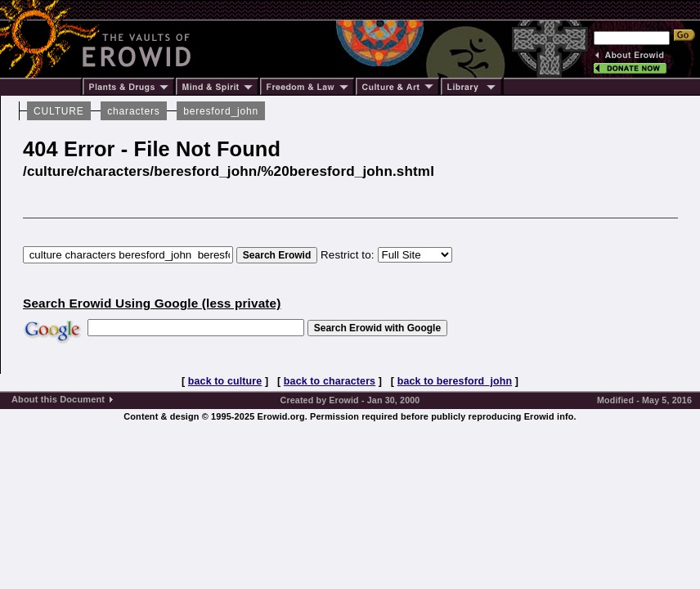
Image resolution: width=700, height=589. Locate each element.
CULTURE (59, 111)
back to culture (225, 381)
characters (133, 111)
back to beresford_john (455, 381)
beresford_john (221, 111)
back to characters (330, 381)
